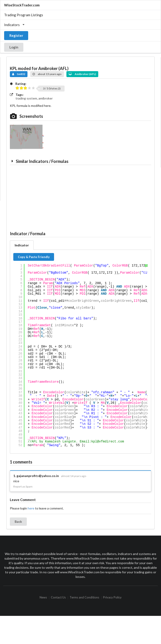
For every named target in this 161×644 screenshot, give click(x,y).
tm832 (19, 74)
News (43, 598)
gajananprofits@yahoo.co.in (38, 476)
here (31, 508)
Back (18, 521)
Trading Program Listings (24, 15)
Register (16, 35)
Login (14, 47)
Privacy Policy (112, 598)
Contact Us (58, 598)
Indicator (22, 245)
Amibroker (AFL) (82, 74)
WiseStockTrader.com (22, 5)
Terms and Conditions (84, 598)
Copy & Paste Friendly (34, 257)
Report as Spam (23, 487)
